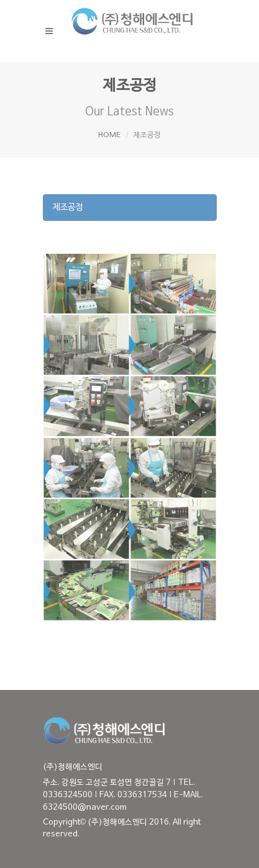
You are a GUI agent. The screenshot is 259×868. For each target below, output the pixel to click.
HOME (109, 135)
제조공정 (68, 208)
